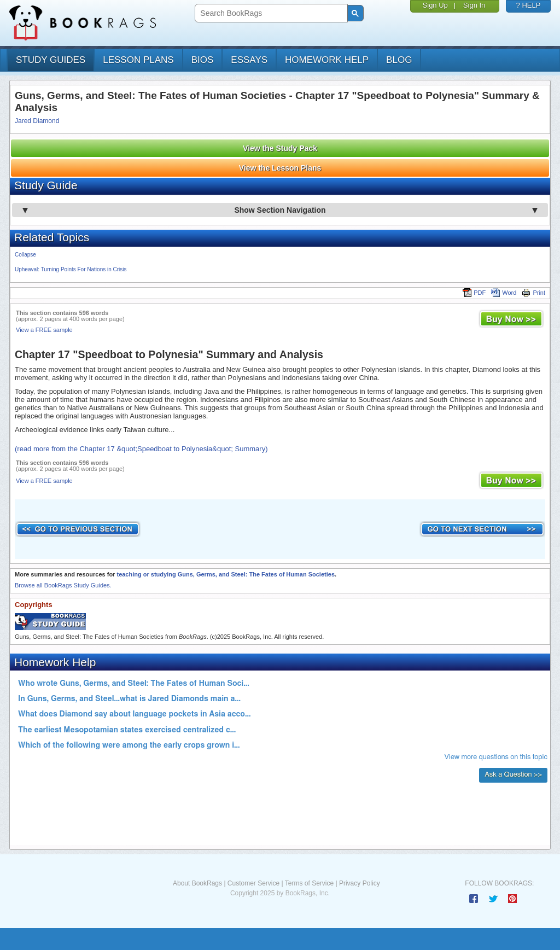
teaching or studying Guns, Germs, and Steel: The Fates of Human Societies (226, 574)
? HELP (529, 5)
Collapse (25, 255)
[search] (270, 13)
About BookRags (197, 883)
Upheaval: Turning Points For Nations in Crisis (71, 269)
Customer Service (253, 883)
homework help (327, 60)
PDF (474, 293)
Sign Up (435, 5)
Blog (399, 60)
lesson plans (138, 60)
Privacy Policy (360, 883)
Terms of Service (309, 883)
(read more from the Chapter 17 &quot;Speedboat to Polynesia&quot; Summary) (141, 449)
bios (203, 60)
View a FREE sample (44, 330)
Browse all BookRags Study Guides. (63, 585)
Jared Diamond (37, 121)
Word (504, 293)
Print (533, 293)
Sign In (474, 5)
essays (249, 60)
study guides (51, 60)
